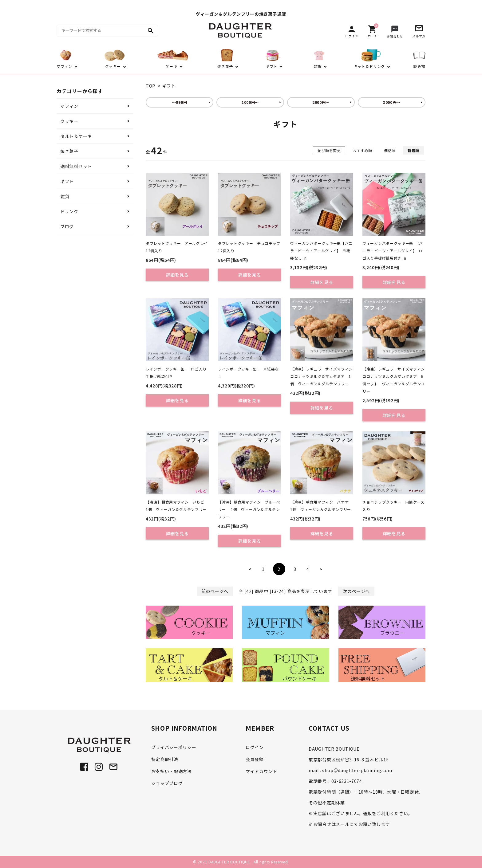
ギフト (169, 86)
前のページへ (215, 591)
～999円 (180, 102)
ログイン (255, 747)
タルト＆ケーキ (76, 136)
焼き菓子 (69, 151)
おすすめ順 (362, 150)
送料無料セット (76, 166)
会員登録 (255, 759)
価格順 (390, 150)
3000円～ (392, 102)
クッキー (69, 121)
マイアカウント (261, 771)
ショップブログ (167, 783)
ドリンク (69, 211)
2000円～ (321, 102)
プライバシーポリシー (174, 747)
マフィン (69, 106)
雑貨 (65, 196)
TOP (150, 86)
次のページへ (356, 591)
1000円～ (250, 102)
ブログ (67, 226)
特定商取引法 (165, 759)
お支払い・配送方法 (172, 771)
